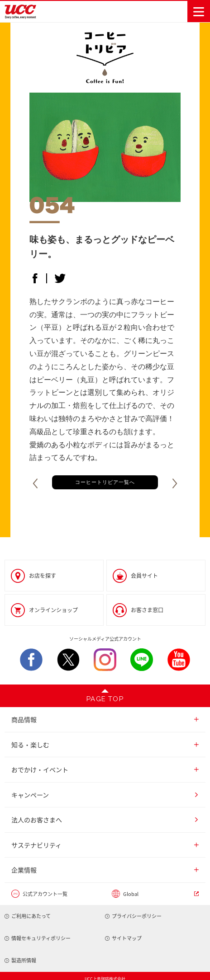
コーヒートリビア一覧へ (105, 482)
